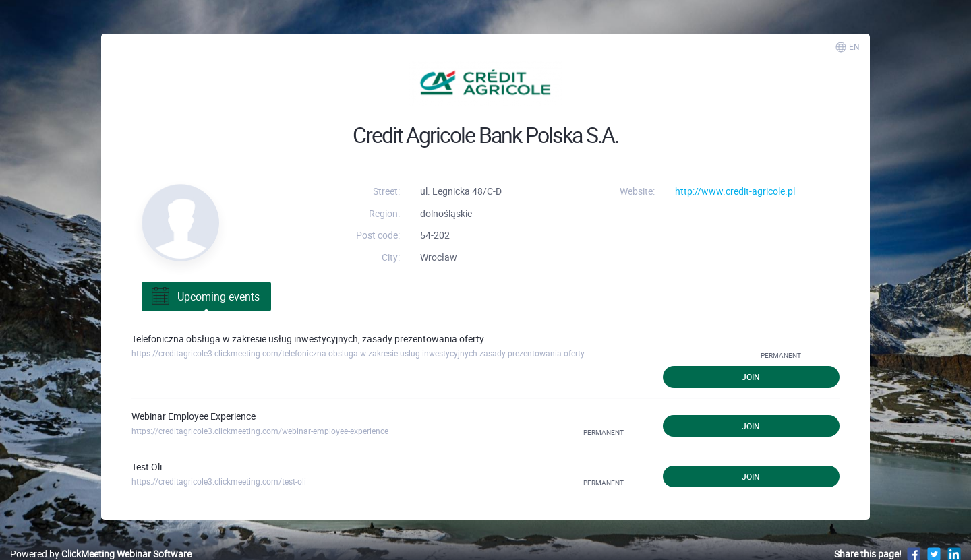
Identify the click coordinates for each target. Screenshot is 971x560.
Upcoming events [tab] (204, 297)
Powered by (101, 554)
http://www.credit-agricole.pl (735, 191)
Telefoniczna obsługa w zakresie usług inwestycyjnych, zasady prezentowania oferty (308, 339)
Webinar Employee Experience (194, 416)
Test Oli (147, 467)
